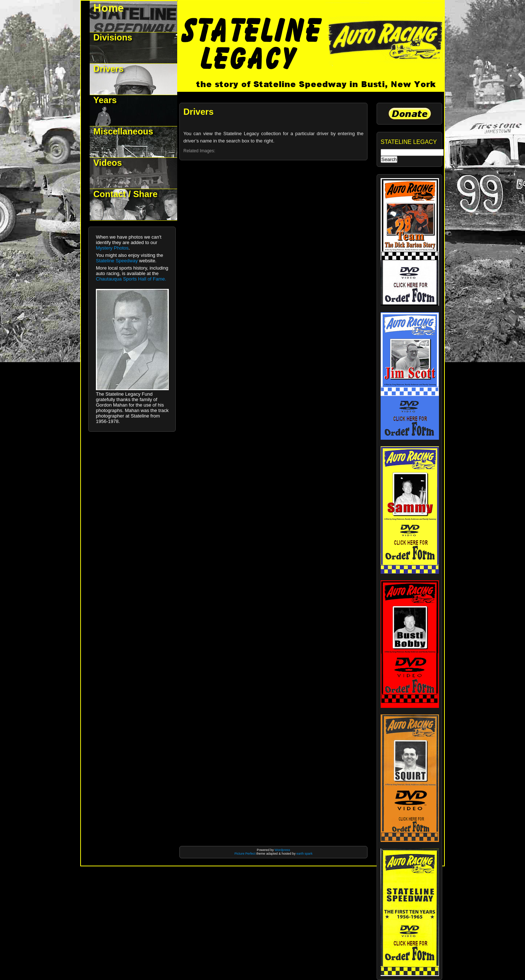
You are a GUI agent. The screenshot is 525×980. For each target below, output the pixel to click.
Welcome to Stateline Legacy (134, 17)
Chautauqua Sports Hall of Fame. (131, 279)
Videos (108, 163)
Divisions (113, 37)
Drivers (108, 69)
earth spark (304, 854)
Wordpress (282, 850)
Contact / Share (125, 194)
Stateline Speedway (117, 261)
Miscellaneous (123, 131)
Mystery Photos (112, 248)
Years (105, 100)
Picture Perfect (245, 854)
